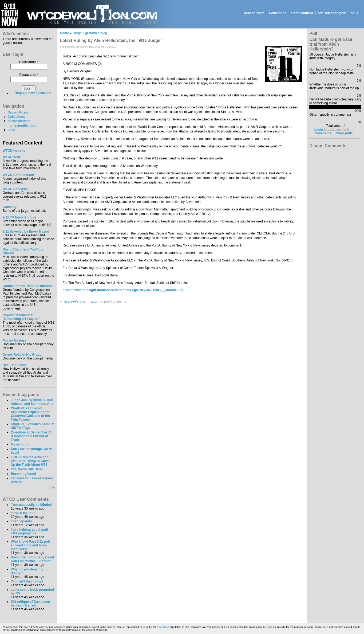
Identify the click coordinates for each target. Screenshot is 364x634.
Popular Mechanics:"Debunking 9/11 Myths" (21, 317)
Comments (323, 133)
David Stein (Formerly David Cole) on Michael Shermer (32, 559)
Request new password (33, 93)
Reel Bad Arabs (15, 365)
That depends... (23, 521)
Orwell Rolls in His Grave (22, 355)
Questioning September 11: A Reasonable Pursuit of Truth (32, 436)
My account (20, 444)
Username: (29, 62)
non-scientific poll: (332, 13)
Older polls (344, 133)
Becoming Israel (23, 474)
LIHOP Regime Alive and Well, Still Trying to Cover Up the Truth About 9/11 (30, 461)
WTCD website (14, 151)
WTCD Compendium (18, 175)
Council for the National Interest (27, 286)
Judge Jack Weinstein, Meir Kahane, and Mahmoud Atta (32, 402)
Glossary (10, 207)
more (51, 487)
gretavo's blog (96, 33)
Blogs (77, 33)
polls (354, 13)
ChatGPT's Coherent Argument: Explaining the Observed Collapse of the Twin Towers (30, 414)
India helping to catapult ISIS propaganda (29, 531)
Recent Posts (254, 13)
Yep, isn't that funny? (27, 581)
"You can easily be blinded (31, 505)
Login (95, 302)
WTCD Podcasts (15, 189)
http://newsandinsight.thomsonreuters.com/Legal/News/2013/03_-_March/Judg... (124, 290)
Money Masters (14, 341)
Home (65, 33)
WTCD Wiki (11, 157)
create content (302, 13)
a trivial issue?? (23, 513)
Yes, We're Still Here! (27, 469)
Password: (29, 75)
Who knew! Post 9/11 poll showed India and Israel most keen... (30, 545)
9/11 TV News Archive (19, 217)
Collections (278, 13)
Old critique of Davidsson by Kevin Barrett (30, 604)
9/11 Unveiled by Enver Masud (26, 232)
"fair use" (163, 627)
